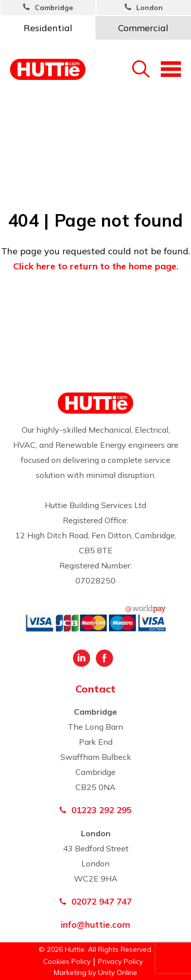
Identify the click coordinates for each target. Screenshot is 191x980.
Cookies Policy (67, 961)
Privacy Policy (120, 961)
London (150, 8)
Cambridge (54, 8)
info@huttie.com (95, 924)
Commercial (143, 28)
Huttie (48, 69)
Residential (48, 28)
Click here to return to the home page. (96, 266)
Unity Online (118, 972)
